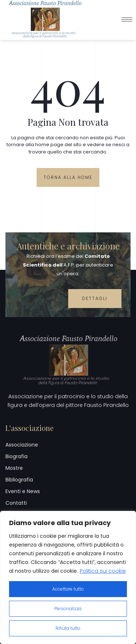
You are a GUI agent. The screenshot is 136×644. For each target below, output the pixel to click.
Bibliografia (19, 480)
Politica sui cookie (103, 571)
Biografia (17, 456)
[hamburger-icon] (127, 17)
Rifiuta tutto (68, 628)
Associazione (22, 445)
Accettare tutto (68, 589)
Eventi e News (23, 491)
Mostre (14, 468)
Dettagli (95, 298)
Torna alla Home (68, 177)
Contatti (16, 503)
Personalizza (68, 609)
